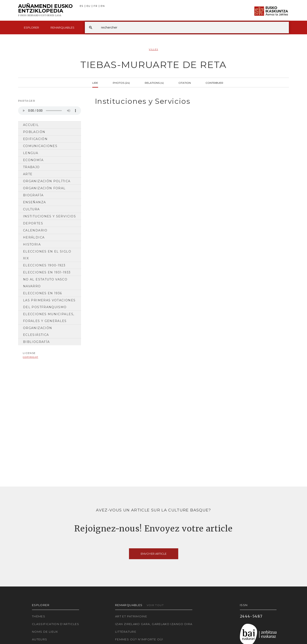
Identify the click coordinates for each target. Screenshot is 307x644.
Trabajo (31, 167)
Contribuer (214, 82)
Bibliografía (36, 342)
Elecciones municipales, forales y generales (49, 318)
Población (34, 132)
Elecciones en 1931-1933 (47, 272)
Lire (95, 82)
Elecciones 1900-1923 (44, 265)
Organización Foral (44, 188)
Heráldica (34, 237)
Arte (28, 174)
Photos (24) (121, 82)
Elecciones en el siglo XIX (47, 255)
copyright (30, 357)
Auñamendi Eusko (45, 10)
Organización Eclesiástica (38, 331)
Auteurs (40, 639)
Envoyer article (154, 554)
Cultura (31, 209)
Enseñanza (34, 202)
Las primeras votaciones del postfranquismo (49, 304)
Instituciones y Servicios (49, 216)
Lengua (31, 153)
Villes (153, 49)
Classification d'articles (56, 624)
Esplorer (31, 27)
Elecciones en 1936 (42, 293)
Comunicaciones (40, 146)
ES (82, 6)
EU (89, 6)
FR (96, 6)
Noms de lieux (45, 632)
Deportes (33, 223)
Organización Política (47, 181)
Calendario (35, 230)
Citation (185, 82)
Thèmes (39, 616)
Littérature (126, 632)
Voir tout (155, 605)
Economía (33, 160)
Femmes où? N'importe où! (139, 639)
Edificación (35, 139)
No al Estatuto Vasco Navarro (45, 283)
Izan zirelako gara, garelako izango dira (154, 624)
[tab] (188, 101)
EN (103, 6)
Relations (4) (154, 82)
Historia (32, 244)
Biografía (33, 195)
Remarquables (62, 27)
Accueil (31, 125)
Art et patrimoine (131, 616)
